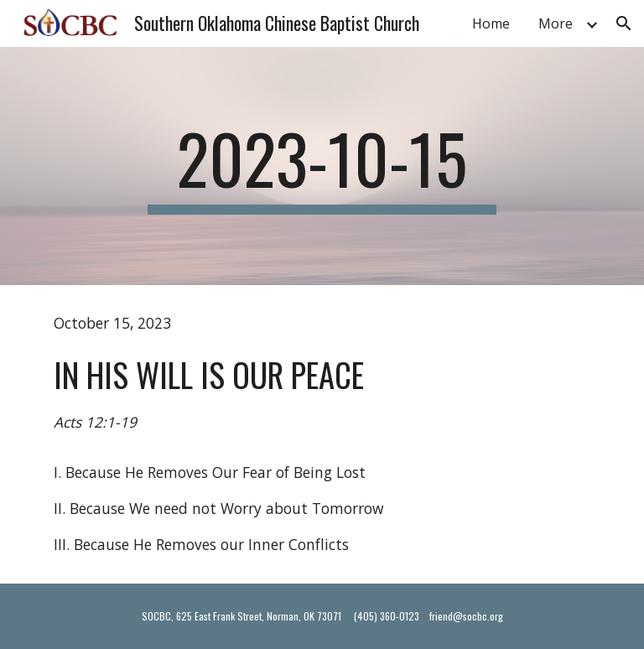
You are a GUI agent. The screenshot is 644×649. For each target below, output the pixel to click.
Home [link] (491, 23)
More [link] (556, 23)
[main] (322, 166)
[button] (624, 23)
